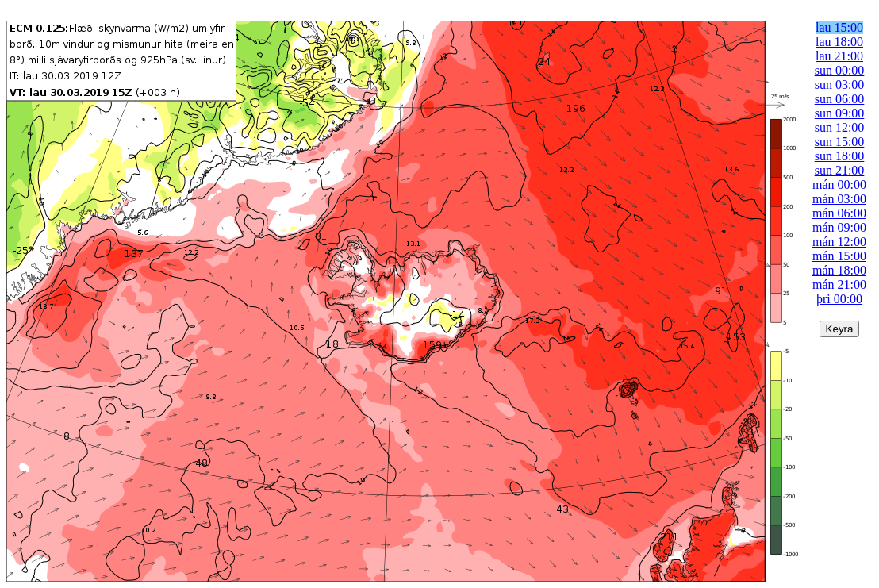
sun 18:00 (840, 156)
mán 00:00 (839, 184)
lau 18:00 (839, 42)
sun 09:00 (840, 113)
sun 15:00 (840, 142)
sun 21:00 (840, 170)
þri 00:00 (839, 299)
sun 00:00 (840, 70)
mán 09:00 (839, 227)
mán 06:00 (839, 213)
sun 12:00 (840, 127)
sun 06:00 (840, 99)
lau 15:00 (839, 27)
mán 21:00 (839, 284)
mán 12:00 (839, 242)
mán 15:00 (839, 256)
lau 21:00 (839, 56)
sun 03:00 (840, 85)
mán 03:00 (839, 199)
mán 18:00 (839, 270)
